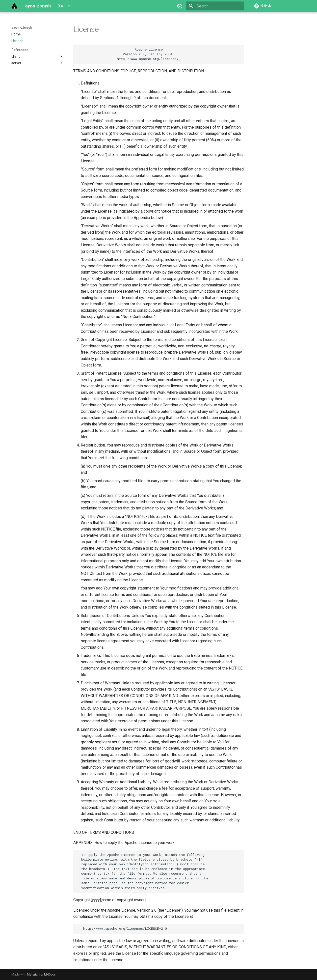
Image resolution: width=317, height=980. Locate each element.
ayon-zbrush (22, 28)
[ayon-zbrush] (14, 6)
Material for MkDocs (41, 974)
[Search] (215, 6)
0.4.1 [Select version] (62, 6)
